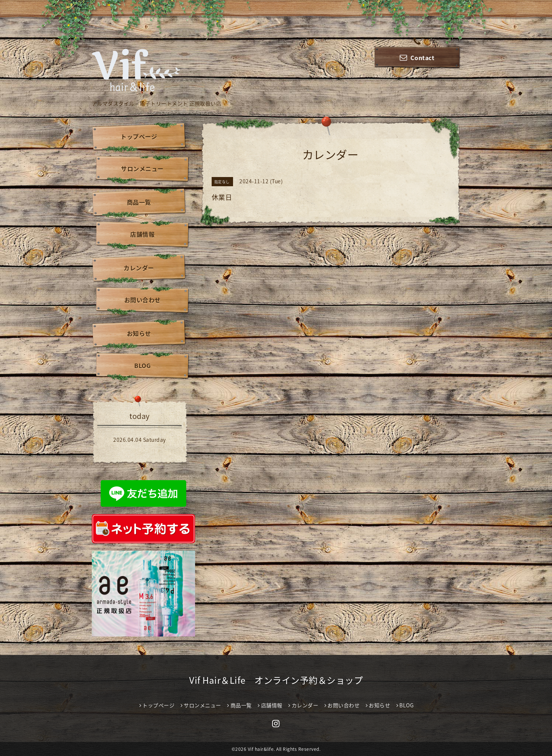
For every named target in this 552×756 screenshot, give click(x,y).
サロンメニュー (142, 169)
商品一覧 (139, 202)
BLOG (142, 365)
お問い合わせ (143, 300)
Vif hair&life (261, 749)
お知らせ (139, 333)
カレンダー (139, 268)
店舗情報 (142, 234)
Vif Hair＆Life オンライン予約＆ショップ (276, 680)
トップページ (139, 136)
